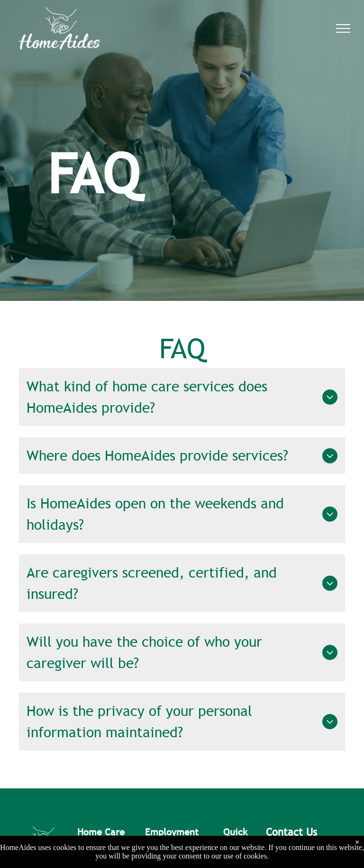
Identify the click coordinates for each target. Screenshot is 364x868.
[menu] (343, 28)
